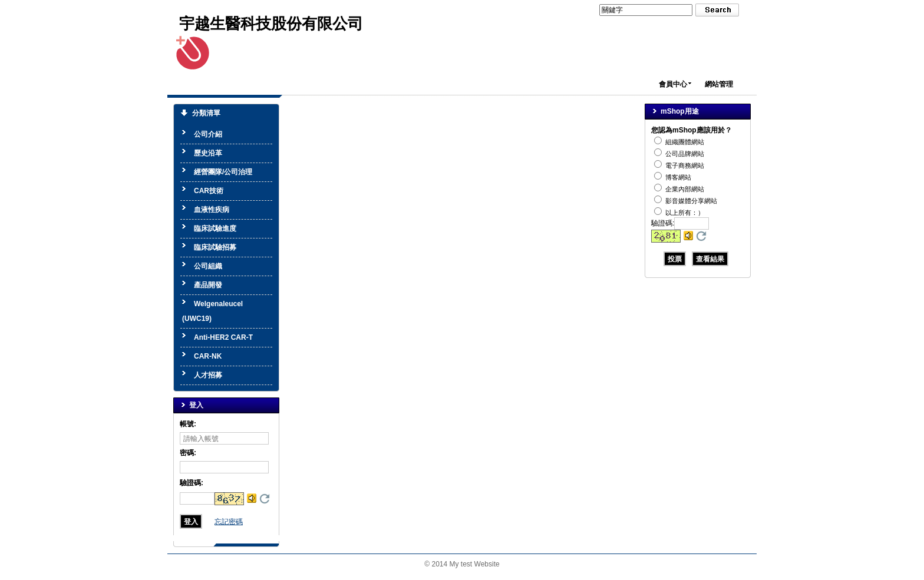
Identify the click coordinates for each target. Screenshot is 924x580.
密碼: (188, 453)
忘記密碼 (229, 522)
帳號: (188, 424)
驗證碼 (192, 483)
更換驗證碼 (265, 499)
